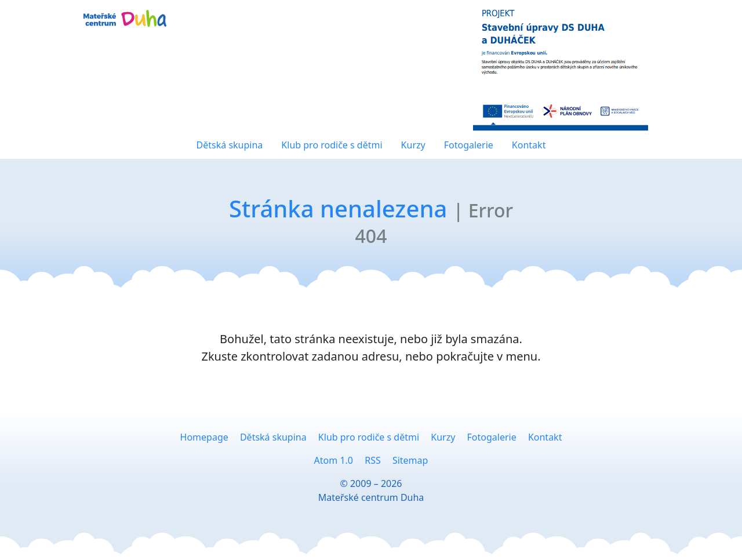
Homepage (204, 437)
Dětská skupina (230, 145)
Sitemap (410, 460)
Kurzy (413, 145)
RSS (373, 460)
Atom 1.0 (334, 460)
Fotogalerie (469, 145)
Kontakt (529, 145)
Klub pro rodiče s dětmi (332, 145)
